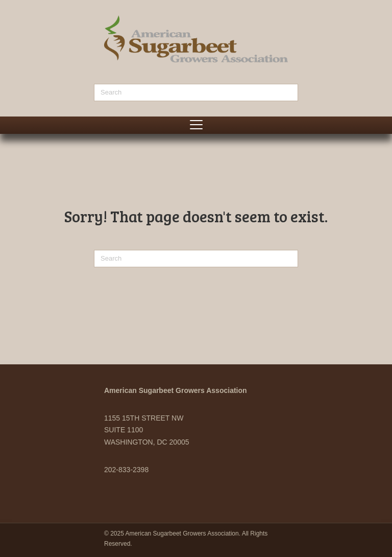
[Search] (196, 92)
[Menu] (196, 125)
